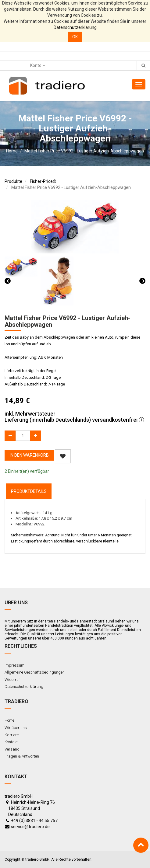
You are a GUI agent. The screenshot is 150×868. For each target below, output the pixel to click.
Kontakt (11, 742)
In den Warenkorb (29, 455)
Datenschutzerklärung (75, 27)
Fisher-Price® (43, 181)
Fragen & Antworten (22, 756)
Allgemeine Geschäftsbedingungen (35, 672)
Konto (38, 65)
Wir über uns (16, 728)
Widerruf (12, 680)
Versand (12, 749)
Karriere (12, 735)
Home (12, 151)
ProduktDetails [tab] (29, 491)
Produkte (13, 181)
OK (75, 37)
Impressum (14, 665)
